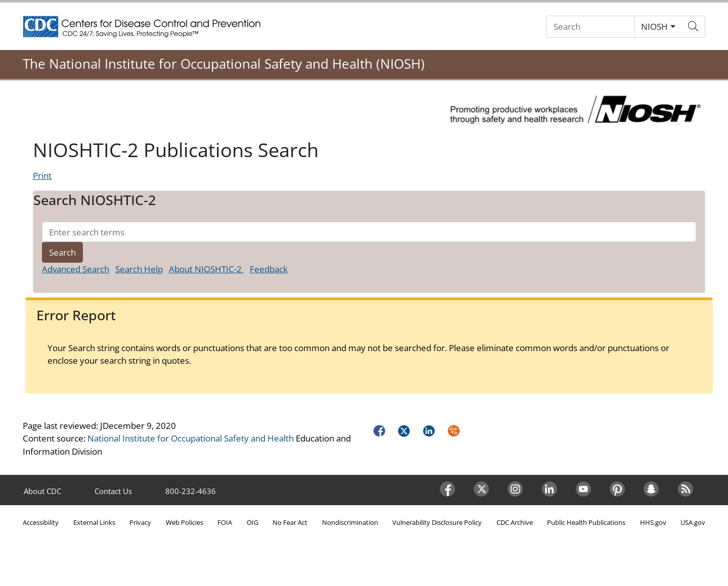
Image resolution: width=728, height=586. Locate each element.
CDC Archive (515, 522)
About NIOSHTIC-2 (206, 269)
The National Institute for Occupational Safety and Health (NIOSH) (224, 64)
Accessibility (41, 522)
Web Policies (185, 522)
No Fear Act (290, 522)
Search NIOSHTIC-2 (95, 200)
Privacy (140, 522)
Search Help (139, 269)
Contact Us (113, 491)
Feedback (269, 269)
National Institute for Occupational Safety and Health (191, 438)
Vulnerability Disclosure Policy (437, 522)
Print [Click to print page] (42, 176)
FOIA (225, 522)
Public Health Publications (586, 522)
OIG (253, 522)
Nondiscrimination (350, 522)
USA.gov (693, 522)
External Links (94, 522)
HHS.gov (653, 522)
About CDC (42, 491)
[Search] (590, 27)
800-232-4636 (191, 491)
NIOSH (654, 27)
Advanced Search (76, 269)
